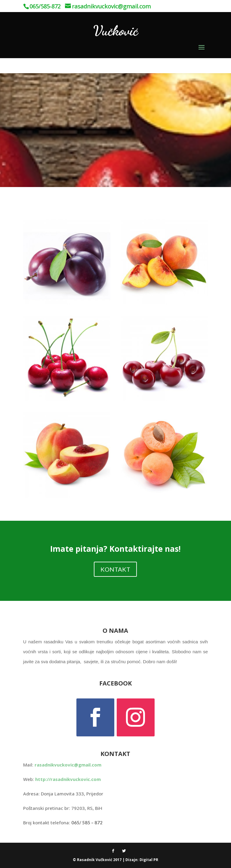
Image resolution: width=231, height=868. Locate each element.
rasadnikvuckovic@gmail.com (68, 765)
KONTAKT (115, 569)
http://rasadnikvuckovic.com (68, 779)
